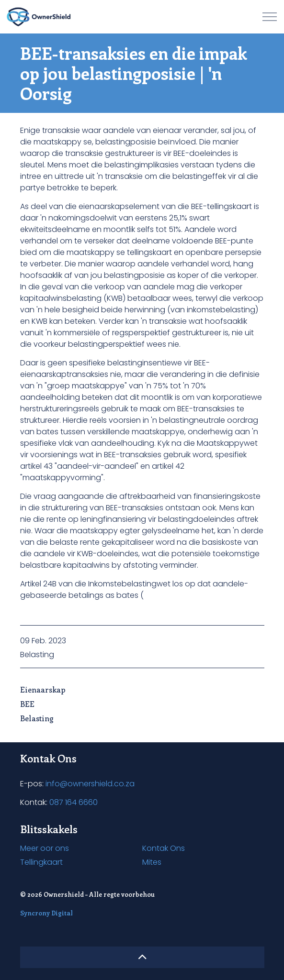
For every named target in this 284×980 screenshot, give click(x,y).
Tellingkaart (41, 862)
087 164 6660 (74, 802)
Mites (152, 862)
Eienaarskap (43, 689)
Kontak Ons (164, 848)
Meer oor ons (45, 848)
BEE (27, 704)
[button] (142, 957)
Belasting (37, 655)
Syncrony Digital (46, 913)
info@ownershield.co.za (90, 784)
